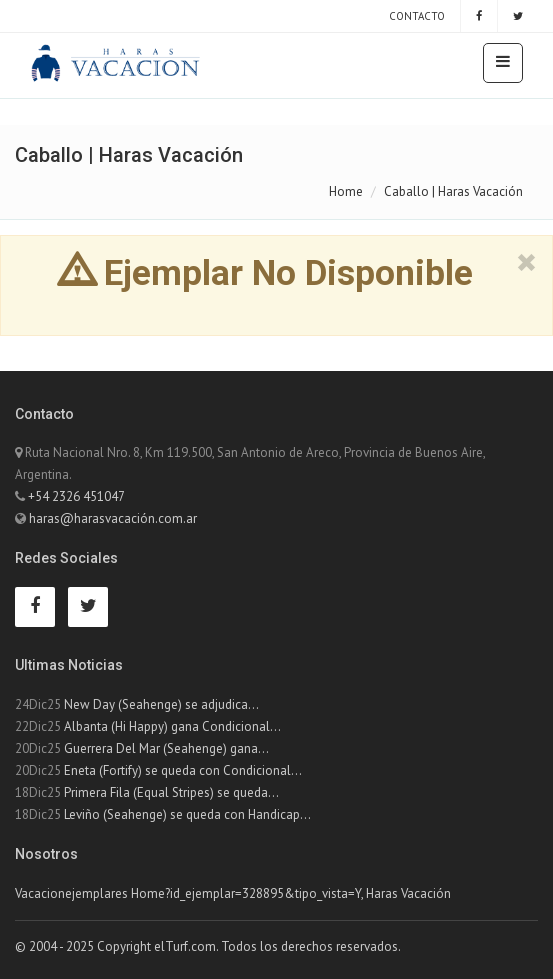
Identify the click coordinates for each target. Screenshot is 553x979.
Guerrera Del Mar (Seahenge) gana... (166, 748)
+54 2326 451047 (76, 496)
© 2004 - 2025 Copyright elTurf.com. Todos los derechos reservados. (208, 946)
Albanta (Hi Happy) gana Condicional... (172, 726)
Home (346, 191)
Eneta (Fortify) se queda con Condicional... (183, 770)
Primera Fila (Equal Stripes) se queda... (171, 792)
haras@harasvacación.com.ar (113, 518)
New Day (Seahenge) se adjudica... (161, 704)
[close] (526, 263)
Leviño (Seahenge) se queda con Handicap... (187, 814)
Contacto (415, 16)
